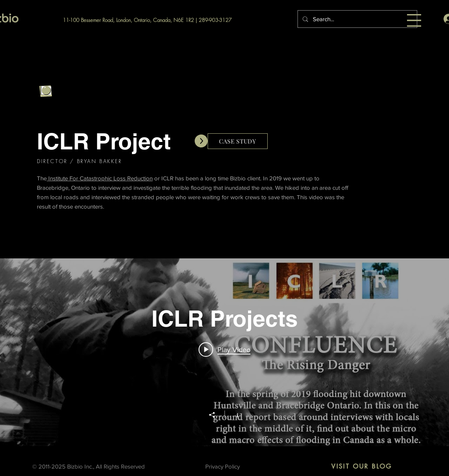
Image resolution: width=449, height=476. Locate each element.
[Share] (216, 415)
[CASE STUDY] (238, 141)
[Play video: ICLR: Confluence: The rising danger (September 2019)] (224, 350)
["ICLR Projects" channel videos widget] (224, 352)
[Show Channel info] (233, 414)
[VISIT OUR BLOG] (362, 467)
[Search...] (357, 19)
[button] (414, 20)
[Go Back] (46, 91)
